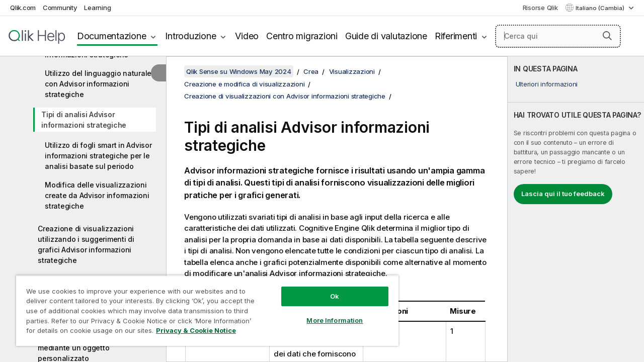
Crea (311, 71)
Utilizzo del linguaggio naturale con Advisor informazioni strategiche (98, 84)
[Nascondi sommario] (158, 73)
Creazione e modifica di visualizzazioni (244, 84)
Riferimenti (456, 36)
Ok (327, 289)
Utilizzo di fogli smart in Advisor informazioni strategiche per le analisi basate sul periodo (98, 156)
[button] (607, 36)
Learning (97, 8)
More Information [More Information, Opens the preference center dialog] (327, 313)
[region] (203, 307)
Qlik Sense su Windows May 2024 (239, 71)
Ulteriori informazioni (547, 84)
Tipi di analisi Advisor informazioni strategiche (84, 120)
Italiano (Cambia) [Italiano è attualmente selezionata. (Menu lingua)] (601, 8)
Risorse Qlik (540, 8)
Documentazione (112, 36)
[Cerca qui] (558, 36)
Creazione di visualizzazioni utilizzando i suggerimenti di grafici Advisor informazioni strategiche (86, 244)
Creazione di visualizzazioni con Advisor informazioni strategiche (285, 96)
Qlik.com (23, 8)
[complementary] (576, 209)
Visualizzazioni (352, 71)
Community (60, 8)
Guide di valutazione (386, 36)
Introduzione (190, 36)
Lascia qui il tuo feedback (563, 194)
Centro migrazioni (302, 36)
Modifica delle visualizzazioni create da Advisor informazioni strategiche (97, 195)
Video (247, 36)
